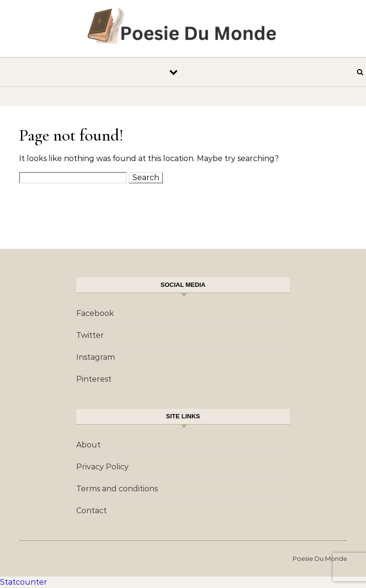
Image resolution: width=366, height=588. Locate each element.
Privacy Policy (102, 467)
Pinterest (94, 379)
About (88, 445)
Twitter (90, 335)
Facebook (95, 313)
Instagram (96, 357)
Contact (91, 511)
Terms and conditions (117, 489)
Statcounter (24, 582)
